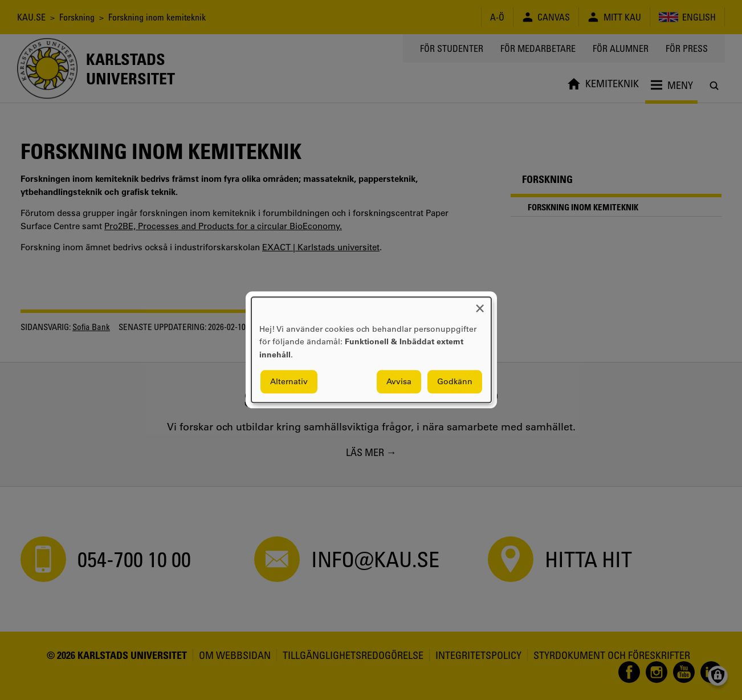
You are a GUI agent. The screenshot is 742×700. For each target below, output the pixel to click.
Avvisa (399, 382)
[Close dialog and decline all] (480, 304)
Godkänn (455, 382)
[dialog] (371, 350)
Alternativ (289, 382)
